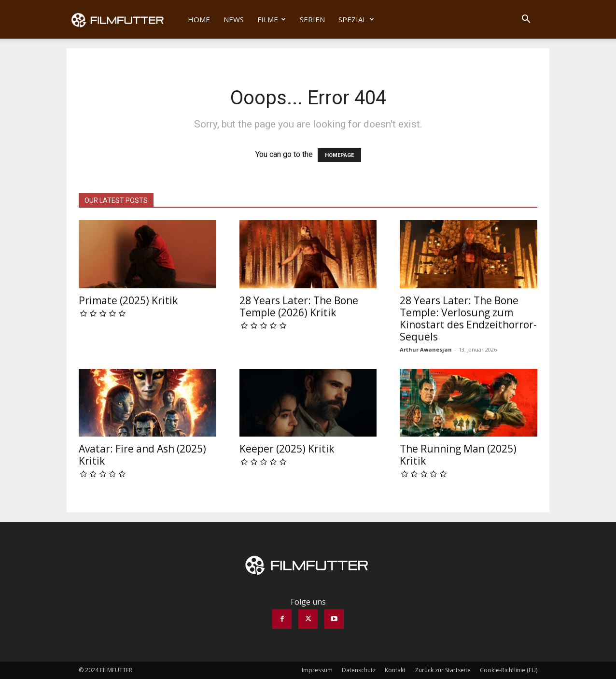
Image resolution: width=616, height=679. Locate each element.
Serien (312, 19)
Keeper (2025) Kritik (287, 449)
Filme (272, 19)
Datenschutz (359, 670)
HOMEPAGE (339, 155)
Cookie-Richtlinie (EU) (509, 670)
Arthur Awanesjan (426, 349)
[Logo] (124, 19)
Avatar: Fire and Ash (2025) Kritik (142, 455)
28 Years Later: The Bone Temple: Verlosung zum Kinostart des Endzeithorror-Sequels (468, 318)
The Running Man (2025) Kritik (458, 455)
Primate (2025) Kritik (128, 300)
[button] (526, 20)
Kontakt (395, 670)
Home (199, 19)
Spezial (356, 19)
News (234, 19)
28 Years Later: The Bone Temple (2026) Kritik (299, 306)
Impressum (317, 670)
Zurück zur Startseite (443, 670)
